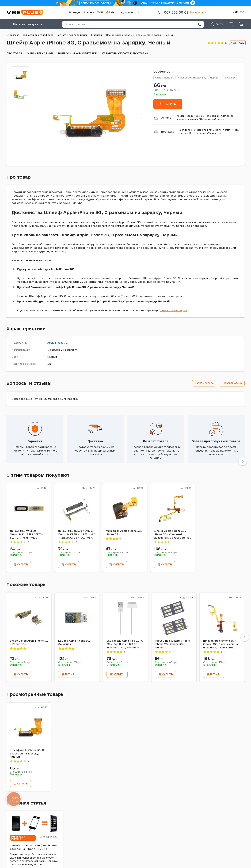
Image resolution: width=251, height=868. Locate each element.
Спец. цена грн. (166, 90)
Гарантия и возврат (174, 310)
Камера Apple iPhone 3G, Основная (74, 642)
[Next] (141, 114)
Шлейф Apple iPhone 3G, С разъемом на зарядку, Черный (27, 754)
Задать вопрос (204, 383)
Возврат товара (156, 441)
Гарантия (35, 441)
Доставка (168, 132)
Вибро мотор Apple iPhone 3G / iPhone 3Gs (29, 642)
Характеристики (40, 53)
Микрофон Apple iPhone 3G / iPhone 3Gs (124, 533)
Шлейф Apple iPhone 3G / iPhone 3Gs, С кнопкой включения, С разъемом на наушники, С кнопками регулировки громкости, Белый (171, 535)
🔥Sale (110, 12)
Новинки (89, 12)
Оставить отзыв (232, 383)
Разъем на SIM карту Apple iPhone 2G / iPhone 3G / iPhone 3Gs (172, 644)
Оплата (166, 118)
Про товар (14, 53)
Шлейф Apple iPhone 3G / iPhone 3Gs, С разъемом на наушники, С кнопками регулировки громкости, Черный (221, 644)
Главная (15, 35)
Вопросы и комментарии (78, 53)
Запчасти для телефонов (38, 35)
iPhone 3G (61, 343)
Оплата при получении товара (216, 441)
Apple (51, 343)
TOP (100, 12)
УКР (235, 12)
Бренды (74, 12)
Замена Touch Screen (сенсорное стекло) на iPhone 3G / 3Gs (33, 847)
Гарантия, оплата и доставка (125, 53)
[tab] (20, 75)
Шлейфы (96, 35)
